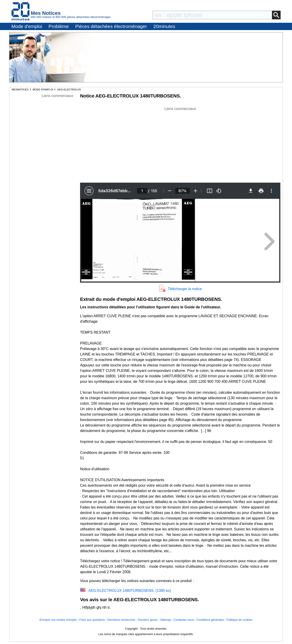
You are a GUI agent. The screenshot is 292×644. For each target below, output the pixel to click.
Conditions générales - (211, 620)
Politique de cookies (240, 620)
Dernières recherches (121, 620)
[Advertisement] (180, 143)
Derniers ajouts (148, 620)
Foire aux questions (92, 620)
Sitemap (166, 620)
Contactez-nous (184, 620)
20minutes (164, 26)
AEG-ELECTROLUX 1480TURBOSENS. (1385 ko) (130, 591)
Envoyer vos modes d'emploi (58, 620)
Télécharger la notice (185, 289)
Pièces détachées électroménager (111, 26)
